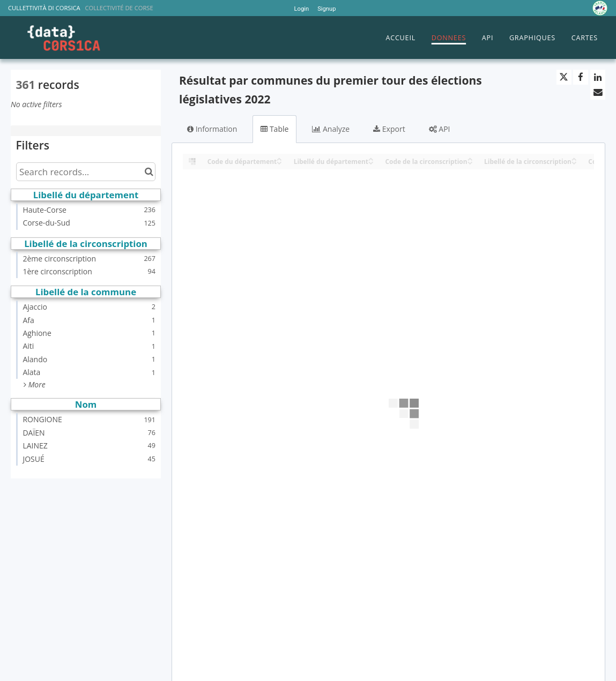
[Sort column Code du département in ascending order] (279, 158)
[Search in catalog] (149, 172)
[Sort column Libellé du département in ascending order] (371, 158)
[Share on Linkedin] (598, 77)
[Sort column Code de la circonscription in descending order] (470, 162)
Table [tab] (274, 129)
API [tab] (440, 129)
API (488, 38)
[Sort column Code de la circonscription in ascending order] (470, 158)
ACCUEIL (400, 38)
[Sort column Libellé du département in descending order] (371, 162)
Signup (326, 9)
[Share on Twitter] (564, 77)
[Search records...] (86, 172)
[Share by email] (598, 92)
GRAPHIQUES (532, 38)
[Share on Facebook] (581, 77)
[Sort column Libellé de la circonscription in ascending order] (574, 158)
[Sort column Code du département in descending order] (279, 162)
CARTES (585, 38)
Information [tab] (212, 129)
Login (302, 9)
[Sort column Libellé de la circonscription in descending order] (574, 162)
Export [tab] (389, 129)
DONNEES (449, 38)
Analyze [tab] (331, 129)
